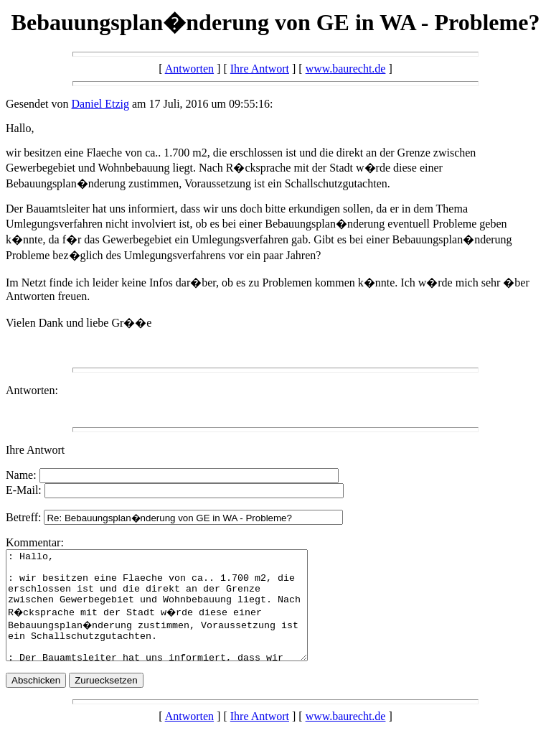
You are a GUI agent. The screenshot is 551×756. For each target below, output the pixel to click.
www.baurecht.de (346, 69)
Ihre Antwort (260, 69)
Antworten (189, 69)
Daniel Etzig (100, 104)
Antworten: (32, 390)
